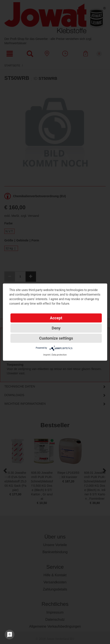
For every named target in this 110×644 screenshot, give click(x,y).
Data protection (59, 355)
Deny (56, 328)
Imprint (47, 355)
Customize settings (56, 338)
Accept (56, 318)
